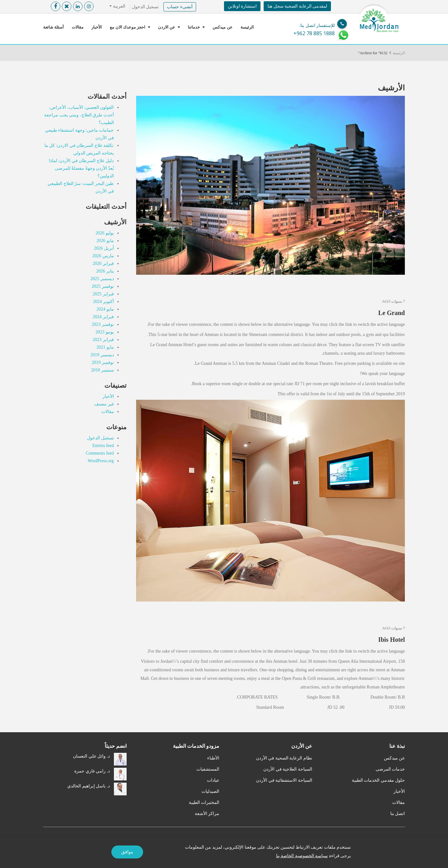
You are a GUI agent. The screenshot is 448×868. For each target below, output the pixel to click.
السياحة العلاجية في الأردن (288, 769)
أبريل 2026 (104, 248)
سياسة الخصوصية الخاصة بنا (302, 856)
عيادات (213, 780)
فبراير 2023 (103, 340)
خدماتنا (194, 27)
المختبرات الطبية (204, 802)
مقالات (78, 27)
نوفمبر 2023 (103, 324)
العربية (119, 6)
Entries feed (103, 446)
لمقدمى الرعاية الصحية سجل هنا (297, 6)
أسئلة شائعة (53, 27)
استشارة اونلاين (242, 6)
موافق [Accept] (127, 852)
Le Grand (392, 313)
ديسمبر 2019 (102, 355)
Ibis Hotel (392, 640)
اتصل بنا (398, 814)
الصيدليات (210, 791)
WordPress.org (101, 461)
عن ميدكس (222, 27)
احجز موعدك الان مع (128, 27)
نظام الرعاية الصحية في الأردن (284, 758)
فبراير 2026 (103, 263)
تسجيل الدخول (145, 7)
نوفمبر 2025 (103, 286)
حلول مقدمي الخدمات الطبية (379, 780)
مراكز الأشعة (207, 814)
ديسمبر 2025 (102, 279)
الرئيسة (247, 27)
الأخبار (97, 27)
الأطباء (213, 758)
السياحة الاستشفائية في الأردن (284, 780)
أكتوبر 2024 (103, 302)
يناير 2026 (105, 271)
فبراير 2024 (103, 317)
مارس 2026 (103, 256)
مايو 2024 (105, 309)
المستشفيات (208, 769)
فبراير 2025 (103, 294)
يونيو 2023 (105, 332)
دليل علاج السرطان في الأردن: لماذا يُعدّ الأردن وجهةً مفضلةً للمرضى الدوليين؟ (81, 168)
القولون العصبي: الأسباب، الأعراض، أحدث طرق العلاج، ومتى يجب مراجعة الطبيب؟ (79, 115)
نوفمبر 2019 (103, 362)
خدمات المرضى (390, 769)
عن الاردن (167, 27)
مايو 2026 (105, 241)
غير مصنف (104, 404)
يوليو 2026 (105, 233)
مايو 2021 (105, 347)
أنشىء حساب (180, 7)
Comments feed (100, 453)
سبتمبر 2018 (102, 370)
